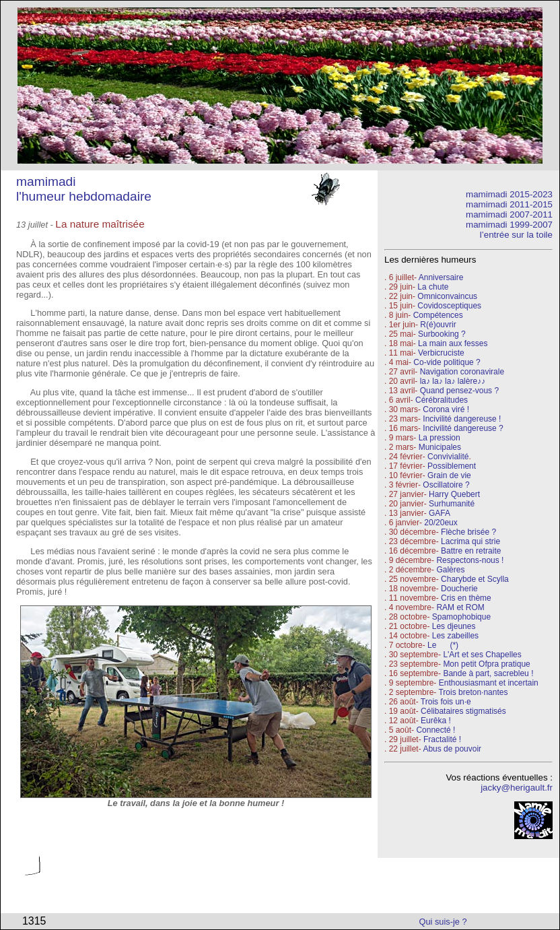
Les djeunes (454, 626)
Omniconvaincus (447, 296)
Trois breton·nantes (473, 692)
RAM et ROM (460, 607)
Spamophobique (461, 617)
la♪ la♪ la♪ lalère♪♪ (453, 381)
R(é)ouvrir (438, 325)
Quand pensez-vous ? (458, 391)
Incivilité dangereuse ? (463, 428)
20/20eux (441, 523)
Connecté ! (435, 730)
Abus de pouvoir (452, 749)
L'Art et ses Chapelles (482, 655)
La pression (440, 438)
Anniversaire (441, 277)
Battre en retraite (471, 551)
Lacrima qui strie (470, 541)
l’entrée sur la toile (516, 235)
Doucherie (459, 589)
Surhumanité (452, 504)
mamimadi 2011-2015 (509, 204)
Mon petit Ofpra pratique (486, 664)
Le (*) (443, 645)
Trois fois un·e (446, 702)
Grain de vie (449, 475)
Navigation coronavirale (462, 372)
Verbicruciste (441, 353)
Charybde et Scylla (475, 579)
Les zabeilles (455, 636)
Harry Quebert (454, 494)
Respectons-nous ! (470, 560)
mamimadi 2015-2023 (509, 194)
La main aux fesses (453, 343)
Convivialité (448, 457)
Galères (450, 570)
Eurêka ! (436, 721)
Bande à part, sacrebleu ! (488, 673)
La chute (433, 287)
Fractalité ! (441, 739)
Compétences (438, 315)
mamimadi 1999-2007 (509, 225)
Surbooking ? (442, 334)
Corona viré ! (446, 409)
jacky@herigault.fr (517, 788)
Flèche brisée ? (468, 532)
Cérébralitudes (442, 400)
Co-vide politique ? (447, 362)
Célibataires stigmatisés (463, 711)
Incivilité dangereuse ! (462, 419)
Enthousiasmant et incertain (489, 683)
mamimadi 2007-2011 (509, 214)
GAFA (440, 513)
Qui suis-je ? (443, 922)
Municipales (440, 447)
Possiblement (452, 466)
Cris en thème (466, 598)
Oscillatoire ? (446, 485)
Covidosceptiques (449, 306)
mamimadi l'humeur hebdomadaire (84, 189)
